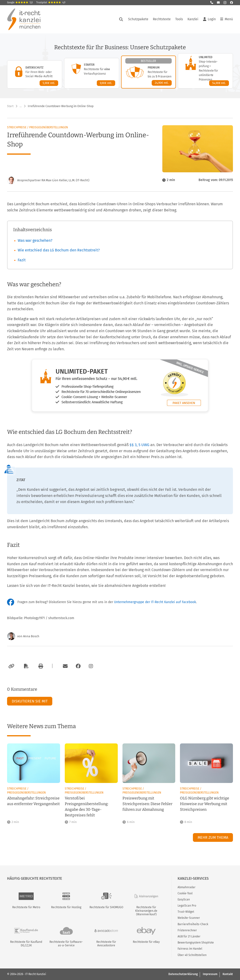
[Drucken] (40, 666)
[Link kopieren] (11, 666)
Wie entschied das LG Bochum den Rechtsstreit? (59, 250)
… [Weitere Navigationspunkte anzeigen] (21, 106)
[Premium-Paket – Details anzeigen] (149, 72)
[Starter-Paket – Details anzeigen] (92, 73)
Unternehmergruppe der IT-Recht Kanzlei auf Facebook (155, 602)
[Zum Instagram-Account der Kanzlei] (91, 666)
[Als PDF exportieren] (26, 666)
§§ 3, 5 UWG (140, 445)
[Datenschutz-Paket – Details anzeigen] (35, 74)
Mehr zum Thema (213, 837)
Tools (179, 19)
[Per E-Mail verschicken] (65, 666)
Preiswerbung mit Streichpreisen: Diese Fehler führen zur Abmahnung (147, 804)
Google (20, 3)
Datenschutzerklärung (183, 974)
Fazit (22, 260)
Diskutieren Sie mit (30, 701)
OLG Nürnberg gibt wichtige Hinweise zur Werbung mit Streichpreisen (205, 804)
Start (10, 106)
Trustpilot (51, 3)
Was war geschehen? (35, 240)
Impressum (210, 974)
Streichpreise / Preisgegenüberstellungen (37, 127)
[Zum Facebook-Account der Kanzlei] (78, 666)
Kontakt (228, 974)
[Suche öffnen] (121, 19)
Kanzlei (193, 19)
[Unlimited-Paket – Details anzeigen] (205, 71)
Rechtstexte (162, 19)
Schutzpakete (138, 19)
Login (209, 19)
